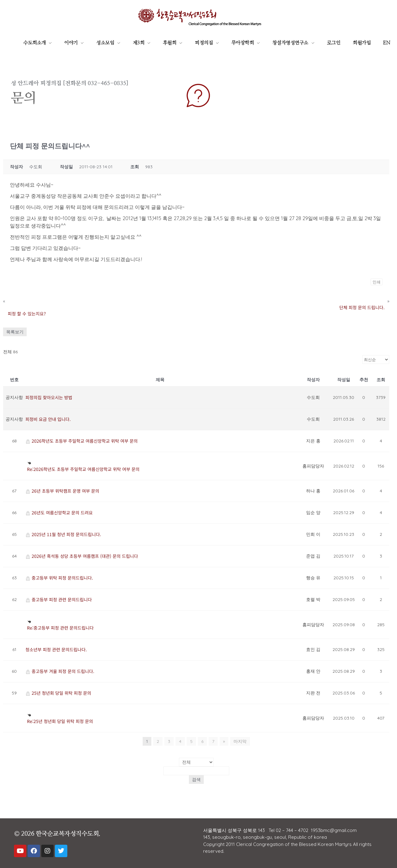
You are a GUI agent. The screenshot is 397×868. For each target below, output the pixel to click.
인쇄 (377, 282)
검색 (196, 780)
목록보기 (15, 332)
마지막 (240, 741)
